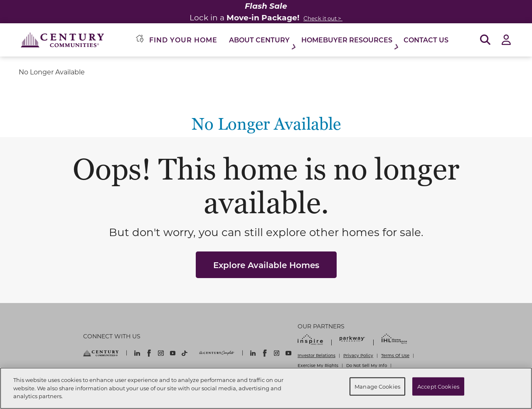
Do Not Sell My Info (367, 365)
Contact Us (426, 40)
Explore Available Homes (266, 265)
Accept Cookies (438, 386)
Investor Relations (316, 355)
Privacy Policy (358, 355)
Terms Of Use (395, 355)
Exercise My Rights (318, 365)
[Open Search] (485, 40)
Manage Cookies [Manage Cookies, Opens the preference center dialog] (377, 386)
